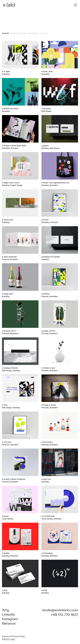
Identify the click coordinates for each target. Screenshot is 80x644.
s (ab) (9, 5)
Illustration (23, 33)
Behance (9, 624)
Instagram (10, 619)
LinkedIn (8, 615)
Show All (5, 33)
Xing (5, 610)
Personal (43, 33)
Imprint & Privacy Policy (13, 637)
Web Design (33, 33)
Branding (14, 33)
